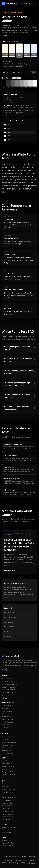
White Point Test (7, 717)
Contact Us (31, 860)
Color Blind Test (7, 706)
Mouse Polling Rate (8, 789)
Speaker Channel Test (9, 775)
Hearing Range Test (8, 766)
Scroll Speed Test (7, 809)
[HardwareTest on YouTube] (3, 670)
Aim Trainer (6, 740)
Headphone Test (7, 772)
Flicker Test (5, 725)
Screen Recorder (7, 846)
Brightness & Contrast (9, 692)
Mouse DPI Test (7, 803)
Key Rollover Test (7, 811)
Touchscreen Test (8, 817)
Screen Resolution (8, 722)
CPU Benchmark (7, 753)
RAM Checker (6, 833)
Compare (33, 73)
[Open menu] (36, 3)
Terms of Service (20, 860)
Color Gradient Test (8, 690)
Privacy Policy (9, 860)
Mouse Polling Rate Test (12, 617)
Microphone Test (7, 764)
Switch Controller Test (9, 798)
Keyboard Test (9, 627)
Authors (22, 863)
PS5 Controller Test (8, 800)
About (4, 863)
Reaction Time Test (8, 737)
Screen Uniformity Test (9, 684)
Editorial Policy (13, 863)
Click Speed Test (7, 745)
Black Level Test (7, 714)
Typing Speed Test (8, 814)
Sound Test (5, 761)
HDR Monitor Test (8, 708)
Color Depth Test (7, 728)
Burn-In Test (6, 695)
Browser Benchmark (9, 830)
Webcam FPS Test (8, 843)
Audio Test (8, 636)
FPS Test (4, 698)
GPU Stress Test (7, 751)
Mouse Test (8, 632)
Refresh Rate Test (8, 682)
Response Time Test (8, 687)
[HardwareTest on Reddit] (6, 670)
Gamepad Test (9, 622)
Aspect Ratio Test (7, 719)
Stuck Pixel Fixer (7, 711)
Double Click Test (7, 806)
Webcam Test (6, 840)
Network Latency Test (9, 827)
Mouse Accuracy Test (9, 742)
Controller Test (7, 792)
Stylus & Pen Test (7, 820)
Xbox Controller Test (9, 795)
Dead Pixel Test (9, 613)
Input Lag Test (6, 748)
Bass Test (5, 769)
